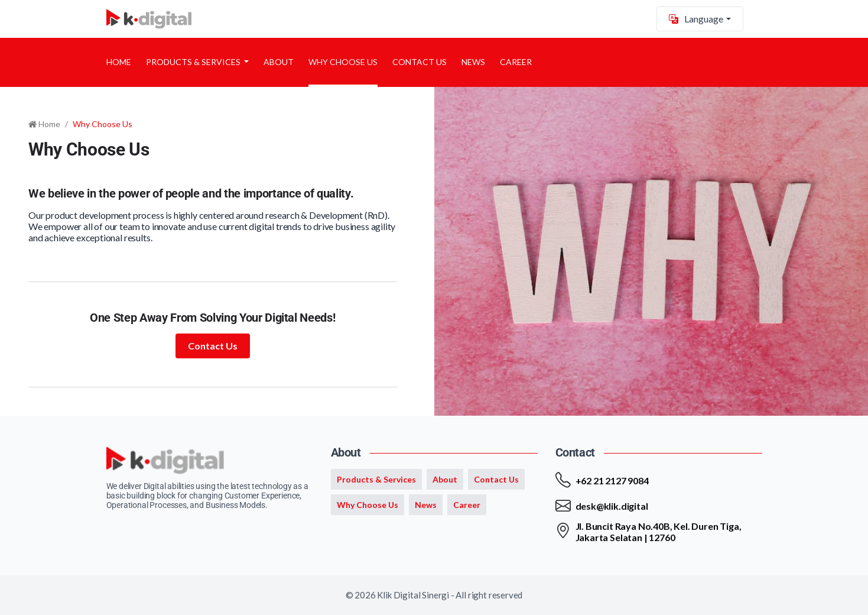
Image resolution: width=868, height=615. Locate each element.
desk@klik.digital (612, 506)
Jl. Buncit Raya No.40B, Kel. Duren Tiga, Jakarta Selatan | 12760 (659, 532)
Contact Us (420, 62)
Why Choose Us (343, 62)
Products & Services (194, 62)
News (473, 62)
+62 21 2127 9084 (612, 480)
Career (516, 62)
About (279, 62)
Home (119, 62)
